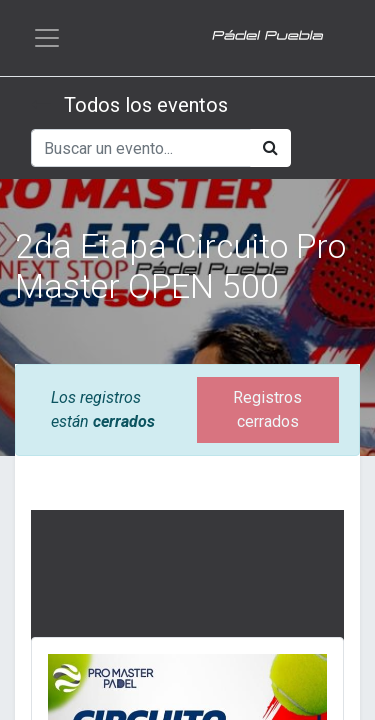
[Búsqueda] (270, 148)
